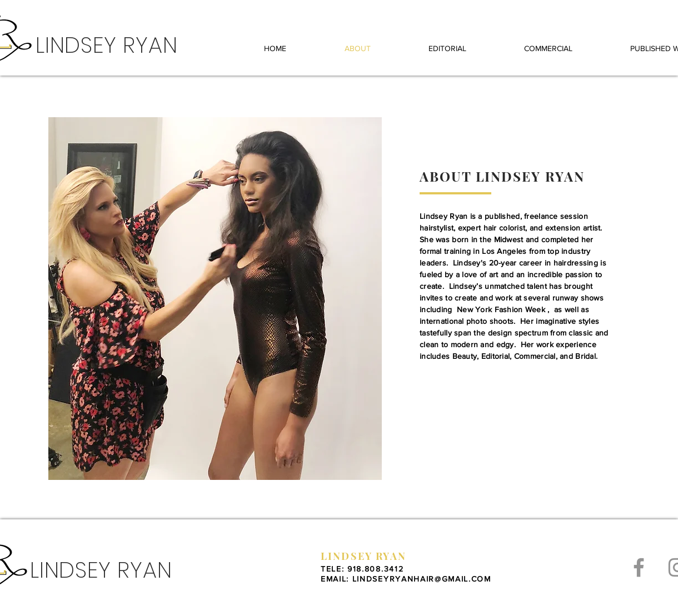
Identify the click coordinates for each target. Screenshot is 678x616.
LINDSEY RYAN (363, 556)
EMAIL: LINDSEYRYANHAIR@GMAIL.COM (406, 579)
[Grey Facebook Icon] (639, 567)
